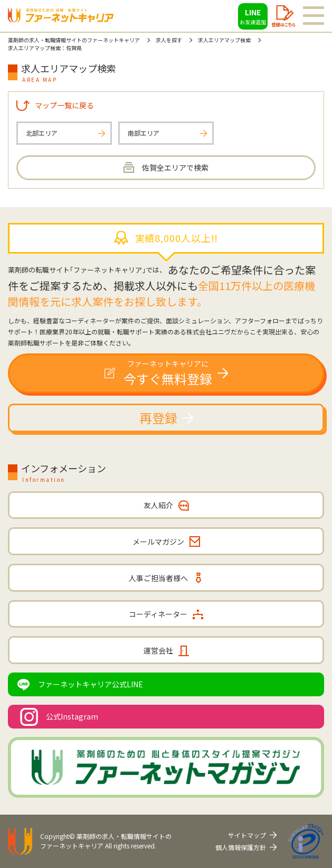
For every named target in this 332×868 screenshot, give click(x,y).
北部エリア (42, 133)
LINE (253, 16)
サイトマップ (247, 835)
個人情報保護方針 (241, 847)
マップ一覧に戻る (64, 105)
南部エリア (144, 133)
